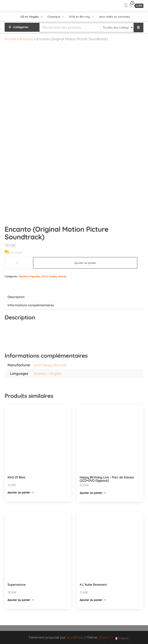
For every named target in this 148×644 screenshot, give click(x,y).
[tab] (74, 297)
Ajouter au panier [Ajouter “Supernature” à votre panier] (19, 600)
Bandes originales (30, 276)
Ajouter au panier (85, 263)
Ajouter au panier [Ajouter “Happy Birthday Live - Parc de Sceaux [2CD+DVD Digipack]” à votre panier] (91, 493)
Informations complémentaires (31, 305)
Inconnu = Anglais (47, 374)
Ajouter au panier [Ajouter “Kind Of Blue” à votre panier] (19, 492)
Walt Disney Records (50, 365)
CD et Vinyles (30, 17)
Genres (62, 276)
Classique (54, 17)
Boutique (26, 39)
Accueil (10, 39)
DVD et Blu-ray (79, 17)
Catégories (21, 27)
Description (16, 297)
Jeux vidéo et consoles (114, 17)
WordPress (75, 637)
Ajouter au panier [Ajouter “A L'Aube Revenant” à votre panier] (91, 600)
